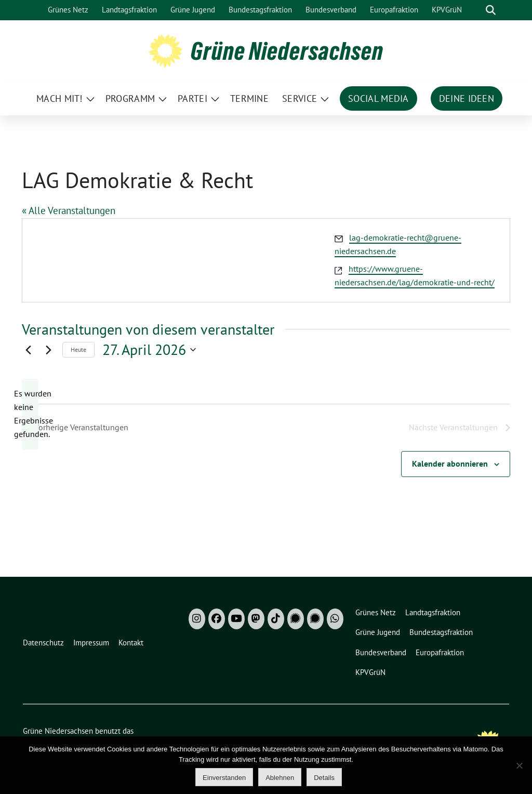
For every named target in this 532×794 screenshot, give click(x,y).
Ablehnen (280, 778)
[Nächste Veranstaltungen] (48, 350)
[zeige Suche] (491, 10)
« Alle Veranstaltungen (69, 210)
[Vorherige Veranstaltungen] (28, 350)
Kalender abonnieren (450, 464)
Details (324, 778)
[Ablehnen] (519, 765)
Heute (78, 349)
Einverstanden (224, 778)
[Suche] (476, 10)
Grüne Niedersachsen (287, 51)
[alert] (30, 414)
